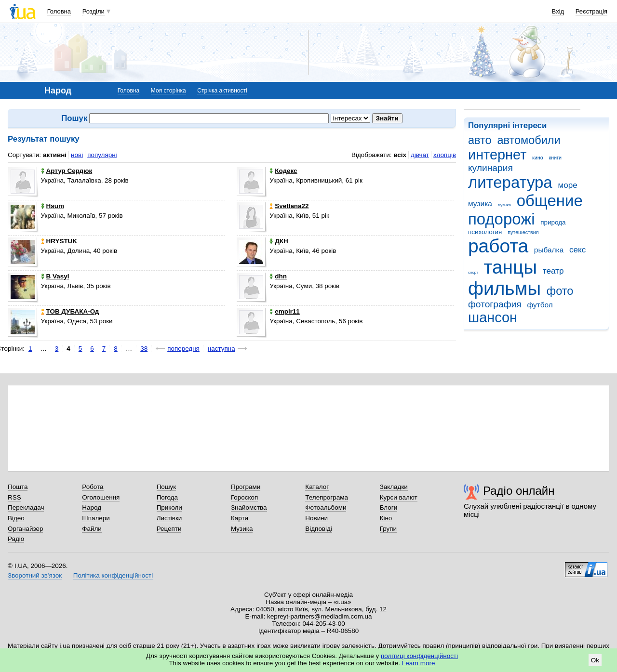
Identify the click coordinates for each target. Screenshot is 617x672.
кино (538, 158)
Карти (240, 518)
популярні (102, 155)
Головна (59, 11)
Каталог (317, 487)
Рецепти (169, 529)
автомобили (529, 140)
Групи (388, 529)
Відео (16, 518)
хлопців (445, 155)
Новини (316, 518)
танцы (511, 267)
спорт (473, 272)
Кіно (386, 518)
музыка (504, 205)
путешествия (523, 232)
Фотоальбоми (326, 507)
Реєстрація (591, 11)
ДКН (279, 241)
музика (480, 204)
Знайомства (249, 507)
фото (560, 291)
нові (77, 155)
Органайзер (25, 529)
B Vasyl (55, 276)
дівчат (420, 155)
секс (577, 250)
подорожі (502, 219)
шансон (493, 317)
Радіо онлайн (519, 491)
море (567, 185)
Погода (167, 497)
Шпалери (96, 518)
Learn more (419, 663)
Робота (93, 487)
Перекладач (26, 507)
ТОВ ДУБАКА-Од (70, 311)
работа (498, 246)
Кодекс (283, 171)
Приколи (169, 507)
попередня (183, 349)
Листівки (169, 518)
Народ (92, 507)
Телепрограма (327, 497)
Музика (242, 529)
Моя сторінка (168, 91)
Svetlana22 (289, 206)
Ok (595, 660)
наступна (221, 349)
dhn (278, 276)
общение (550, 201)
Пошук (167, 487)
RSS (14, 497)
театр (553, 271)
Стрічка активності (222, 91)
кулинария (490, 168)
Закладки (394, 487)
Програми (246, 487)
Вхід (558, 11)
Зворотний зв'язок (35, 575)
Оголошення (101, 497)
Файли (92, 529)
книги (555, 158)
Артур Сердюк (67, 171)
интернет (497, 155)
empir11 (285, 311)
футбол (540, 305)
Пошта (18, 487)
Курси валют (399, 497)
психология (485, 232)
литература (510, 182)
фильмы (504, 288)
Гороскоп (244, 497)
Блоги (389, 507)
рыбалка (549, 250)
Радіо (16, 539)
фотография (495, 304)
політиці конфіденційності (419, 656)
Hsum (53, 206)
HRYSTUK (59, 241)
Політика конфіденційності (113, 575)
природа (553, 222)
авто (480, 140)
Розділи (94, 11)
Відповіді (319, 529)
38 (144, 349)
